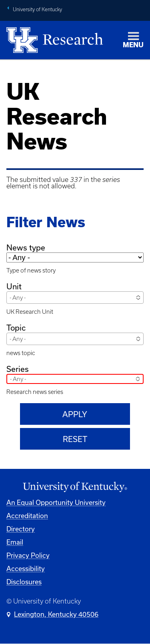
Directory (21, 529)
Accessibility (26, 568)
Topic (16, 328)
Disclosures (24, 582)
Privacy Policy (28, 555)
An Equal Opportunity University (56, 502)
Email (15, 542)
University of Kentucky (37, 9)
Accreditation (27, 516)
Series (18, 369)
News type (26, 247)
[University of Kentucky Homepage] (75, 487)
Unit (14, 286)
